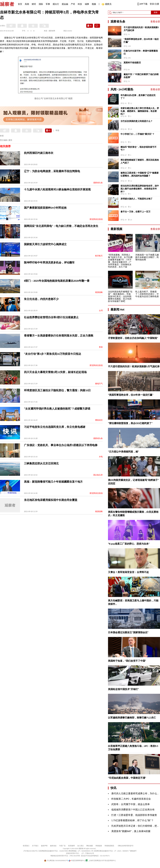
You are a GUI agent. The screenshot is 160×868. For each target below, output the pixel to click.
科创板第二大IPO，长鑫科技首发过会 (131, 799)
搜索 (156, 12)
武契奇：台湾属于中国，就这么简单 (131, 804)
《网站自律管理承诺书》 (126, 846)
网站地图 (90, 846)
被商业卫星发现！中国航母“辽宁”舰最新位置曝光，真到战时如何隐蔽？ (140, 174)
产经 (73, 4)
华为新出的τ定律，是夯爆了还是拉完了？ (138, 97)
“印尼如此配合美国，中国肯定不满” (127, 778)
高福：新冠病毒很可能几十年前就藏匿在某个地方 (53, 482)
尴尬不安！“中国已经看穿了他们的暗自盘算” (141, 76)
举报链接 (99, 846)
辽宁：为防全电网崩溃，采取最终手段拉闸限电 (52, 171)
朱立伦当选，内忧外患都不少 (41, 299)
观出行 (56, 4)
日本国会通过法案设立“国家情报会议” (128, 632)
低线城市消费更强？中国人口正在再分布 (133, 810)
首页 (20, 4)
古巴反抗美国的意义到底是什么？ (137, 121)
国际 (41, 4)
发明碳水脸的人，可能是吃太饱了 (137, 199)
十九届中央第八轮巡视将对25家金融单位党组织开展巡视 (57, 189)
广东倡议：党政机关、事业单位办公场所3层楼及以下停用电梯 (61, 445)
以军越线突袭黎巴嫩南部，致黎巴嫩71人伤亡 (132, 718)
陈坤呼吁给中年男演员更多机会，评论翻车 (49, 262)
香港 (101, 347)
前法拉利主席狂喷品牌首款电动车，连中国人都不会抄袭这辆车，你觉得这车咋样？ (140, 189)
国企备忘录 (98, 475)
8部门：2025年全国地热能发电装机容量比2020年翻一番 (57, 281)
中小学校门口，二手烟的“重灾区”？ (137, 134)
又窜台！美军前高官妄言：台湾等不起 (128, 572)
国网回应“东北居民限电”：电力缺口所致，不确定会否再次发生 (61, 226)
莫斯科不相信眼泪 (132, 63)
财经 (34, 4)
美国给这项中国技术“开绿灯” (123, 689)
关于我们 (35, 846)
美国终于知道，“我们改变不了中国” (127, 661)
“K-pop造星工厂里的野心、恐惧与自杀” (129, 544)
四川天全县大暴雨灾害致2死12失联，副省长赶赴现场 (55, 372)
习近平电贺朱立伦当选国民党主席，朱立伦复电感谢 (55, 427)
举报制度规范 (109, 846)
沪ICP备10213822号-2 (31, 851)
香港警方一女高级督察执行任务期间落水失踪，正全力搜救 (59, 336)
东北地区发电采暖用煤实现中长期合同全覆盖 (51, 500)
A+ (34, 31)
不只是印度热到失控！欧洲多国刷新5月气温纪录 (141, 29)
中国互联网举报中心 (77, 861)
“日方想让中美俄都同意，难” (123, 452)
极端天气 (99, 384)
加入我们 (81, 846)
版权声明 (44, 846)
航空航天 (99, 256)
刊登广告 (62, 846)
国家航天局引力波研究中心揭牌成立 (45, 244)
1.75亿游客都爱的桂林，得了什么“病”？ (132, 820)
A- (28, 31)
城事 (87, 4)
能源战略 (99, 292)
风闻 (27, 4)
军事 (48, 4)
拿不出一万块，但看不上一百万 (135, 212)
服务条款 (53, 846)
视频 (94, 4)
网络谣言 (99, 420)
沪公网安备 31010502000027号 (56, 861)
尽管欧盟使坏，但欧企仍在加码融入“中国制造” (133, 338)
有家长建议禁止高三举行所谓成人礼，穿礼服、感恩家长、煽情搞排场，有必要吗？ (140, 111)
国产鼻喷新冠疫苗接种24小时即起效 (45, 208)
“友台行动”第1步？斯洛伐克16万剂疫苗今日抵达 (53, 354)
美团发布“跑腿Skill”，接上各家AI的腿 (131, 831)
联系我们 (26, 846)
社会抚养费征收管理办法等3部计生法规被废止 (51, 317)
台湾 (101, 311)
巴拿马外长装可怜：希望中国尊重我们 (141, 52)
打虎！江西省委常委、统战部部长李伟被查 (134, 815)
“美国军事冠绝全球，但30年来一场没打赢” (141, 41)
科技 (80, 4)
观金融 (65, 4)
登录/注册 (154, 4)
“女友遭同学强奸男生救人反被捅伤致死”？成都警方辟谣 (57, 409)
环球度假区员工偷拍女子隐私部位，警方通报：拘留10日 (57, 390)
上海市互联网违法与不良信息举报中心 (101, 861)
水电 (101, 457)
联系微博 (71, 846)
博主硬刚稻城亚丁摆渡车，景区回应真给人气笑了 (140, 161)
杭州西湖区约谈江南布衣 (39, 153)
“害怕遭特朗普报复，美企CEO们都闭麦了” (130, 423)
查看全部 (155, 22)
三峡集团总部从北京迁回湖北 (41, 463)
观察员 (107, 4)
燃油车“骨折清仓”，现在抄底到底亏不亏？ (139, 148)
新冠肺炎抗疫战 (96, 219)
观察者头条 (98, 183)
